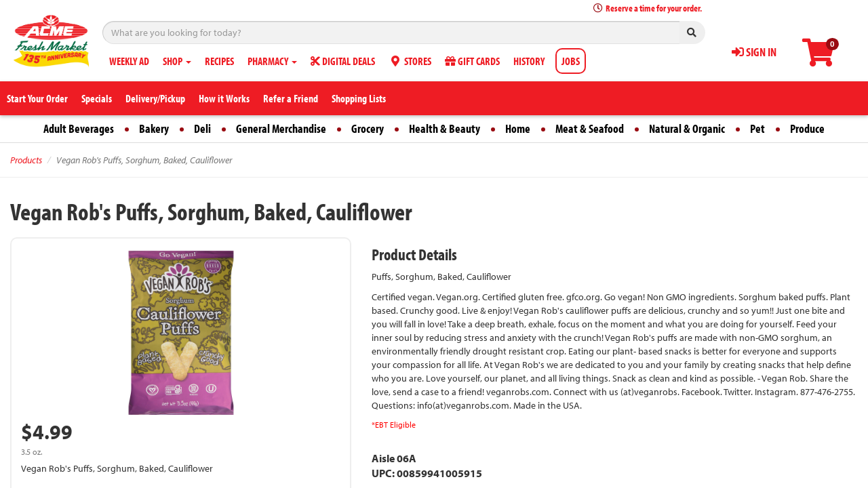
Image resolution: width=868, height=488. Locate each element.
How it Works (224, 98)
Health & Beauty (445, 128)
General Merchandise (281, 128)
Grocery (368, 128)
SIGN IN (754, 52)
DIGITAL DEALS (343, 61)
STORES (410, 61)
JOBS (571, 61)
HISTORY (529, 61)
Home (518, 128)
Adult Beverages (79, 128)
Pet (757, 128)
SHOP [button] (177, 61)
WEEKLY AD (129, 61)
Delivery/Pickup (155, 98)
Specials (97, 98)
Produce (807, 128)
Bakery (154, 128)
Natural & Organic (687, 128)
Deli (202, 128)
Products (26, 160)
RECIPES (219, 61)
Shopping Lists (359, 98)
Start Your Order (37, 98)
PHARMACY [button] (272, 61)
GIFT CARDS (472, 61)
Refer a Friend (291, 98)
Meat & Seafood (590, 128)
